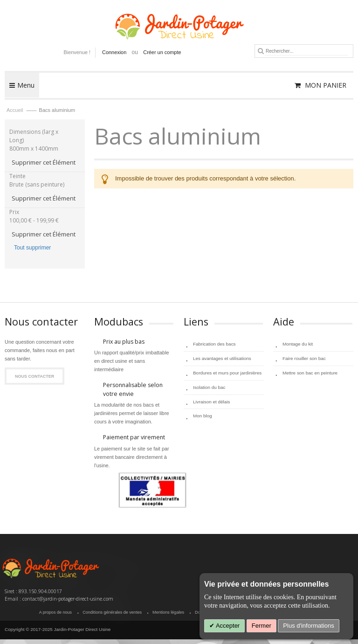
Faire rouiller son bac (304, 358)
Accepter (227, 626)
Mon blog (203, 416)
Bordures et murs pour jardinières (227, 373)
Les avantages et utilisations (222, 358)
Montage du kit (298, 344)
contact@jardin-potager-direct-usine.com (68, 599)
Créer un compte (162, 52)
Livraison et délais (211, 402)
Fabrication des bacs (214, 344)
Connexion (114, 52)
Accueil (16, 110)
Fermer (262, 626)
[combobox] (306, 51)
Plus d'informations (308, 626)
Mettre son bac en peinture (310, 373)
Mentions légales (168, 612)
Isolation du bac (209, 387)
